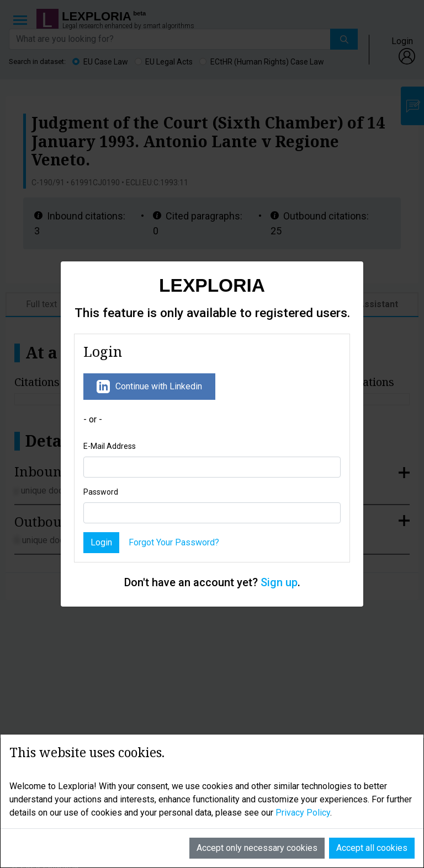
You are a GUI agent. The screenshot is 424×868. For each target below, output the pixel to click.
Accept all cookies (372, 830)
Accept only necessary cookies (257, 830)
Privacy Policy (303, 794)
